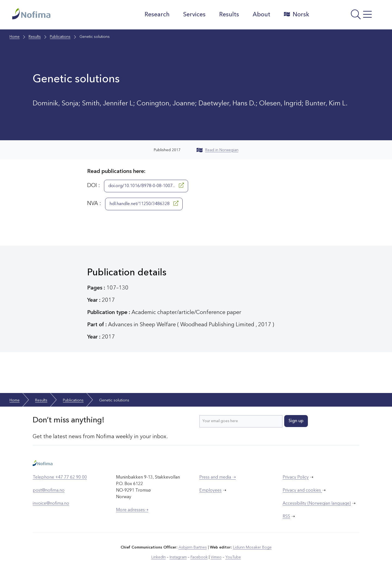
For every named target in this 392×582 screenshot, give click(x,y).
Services (194, 15)
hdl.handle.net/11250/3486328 (144, 203)
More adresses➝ (132, 510)
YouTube (233, 557)
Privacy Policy (296, 477)
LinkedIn (159, 557)
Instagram (178, 557)
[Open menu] (347, 16)
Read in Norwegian (218, 150)
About (261, 15)
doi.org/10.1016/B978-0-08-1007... (146, 185)
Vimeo (216, 557)
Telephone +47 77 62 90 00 (60, 477)
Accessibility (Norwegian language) (317, 504)
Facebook (199, 557)
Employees (210, 490)
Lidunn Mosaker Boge (252, 547)
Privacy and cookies (302, 490)
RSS (286, 517)
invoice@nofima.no (51, 504)
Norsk (297, 14)
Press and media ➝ (218, 477)
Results (229, 15)
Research (157, 15)
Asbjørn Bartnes (193, 547)
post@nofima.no (49, 490)
